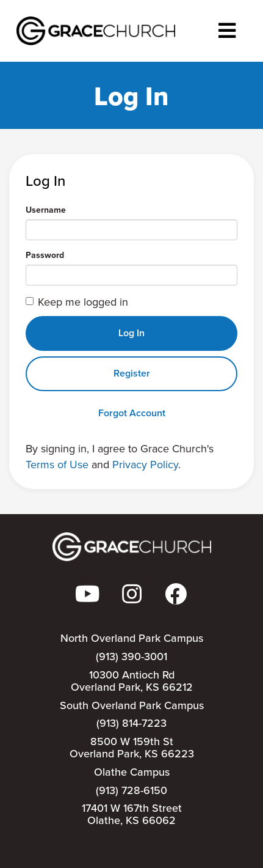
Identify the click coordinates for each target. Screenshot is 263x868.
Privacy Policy (145, 465)
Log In (131, 333)
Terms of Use (57, 465)
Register (132, 373)
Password (45, 256)
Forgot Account (132, 413)
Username (46, 210)
